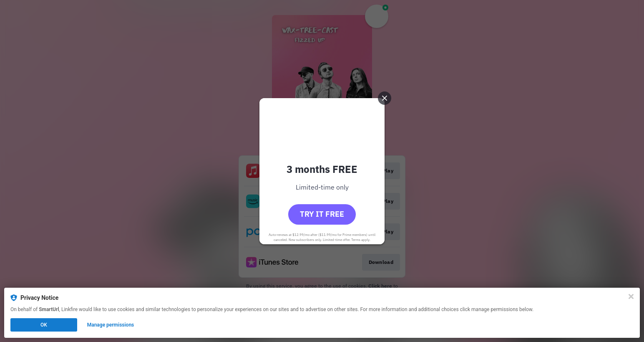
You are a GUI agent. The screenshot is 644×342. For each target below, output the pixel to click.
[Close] (631, 296)
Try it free (322, 214)
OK (44, 325)
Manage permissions (111, 325)
